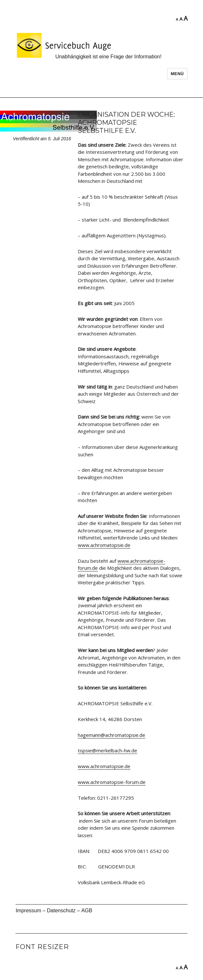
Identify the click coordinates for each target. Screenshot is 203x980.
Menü (177, 74)
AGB (87, 911)
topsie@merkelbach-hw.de (107, 750)
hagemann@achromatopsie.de (112, 735)
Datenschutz (61, 911)
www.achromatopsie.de (104, 545)
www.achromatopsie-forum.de (112, 782)
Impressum (28, 911)
